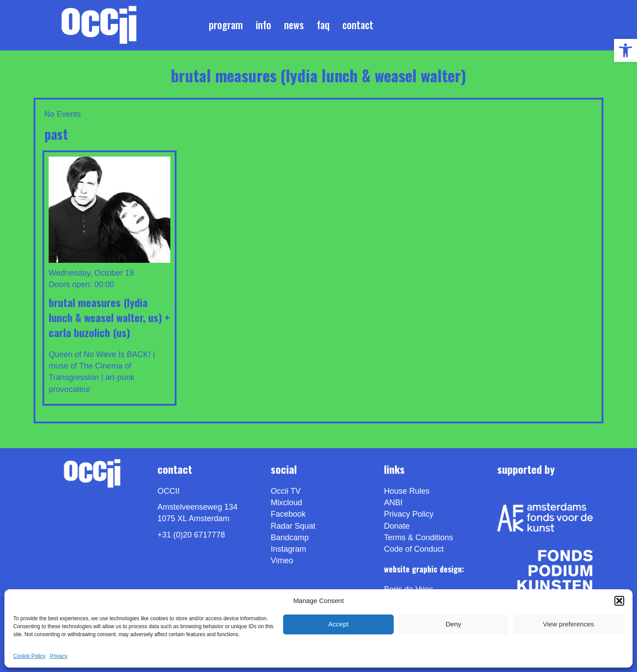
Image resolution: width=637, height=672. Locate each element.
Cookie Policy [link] (29, 656)
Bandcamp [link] (290, 538)
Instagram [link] (288, 549)
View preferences (568, 624)
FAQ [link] (323, 25)
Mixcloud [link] (286, 503)
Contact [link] (358, 25)
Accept (338, 624)
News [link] (294, 25)
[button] (619, 601)
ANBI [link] (393, 503)
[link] (625, 50)
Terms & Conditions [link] (418, 538)
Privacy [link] (59, 656)
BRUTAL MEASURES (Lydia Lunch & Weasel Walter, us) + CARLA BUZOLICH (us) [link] (109, 317)
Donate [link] (397, 526)
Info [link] (263, 25)
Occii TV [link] (286, 491)
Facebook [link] (288, 514)
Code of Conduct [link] (414, 549)
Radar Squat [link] (293, 526)
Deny (453, 624)
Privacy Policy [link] (409, 514)
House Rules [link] (407, 491)
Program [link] (226, 25)
